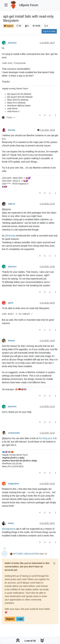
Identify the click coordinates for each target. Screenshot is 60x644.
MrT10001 (18, 554)
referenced (29, 554)
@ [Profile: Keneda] (10, 236)
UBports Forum (29, 5)
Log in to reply (49, 31)
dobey (11, 523)
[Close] (54, 563)
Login (20, 619)
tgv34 (11, 303)
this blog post (45, 438)
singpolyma (13, 484)
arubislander (14, 433)
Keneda (12, 130)
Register (10, 619)
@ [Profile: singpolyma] (9, 529)
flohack (11, 341)
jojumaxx (12, 43)
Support (8, 26)
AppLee (12, 204)
